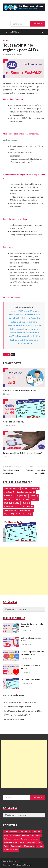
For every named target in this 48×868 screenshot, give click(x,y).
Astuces (6, 41)
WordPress (17, 865)
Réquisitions (31, 842)
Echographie (36, 835)
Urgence (40, 846)
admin (22, 54)
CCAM (28, 832)
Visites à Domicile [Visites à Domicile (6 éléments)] (24, 514)
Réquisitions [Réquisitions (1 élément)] (10, 507)
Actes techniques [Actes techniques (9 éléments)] (12, 488)
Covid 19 (26, 835)
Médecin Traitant (11, 842)
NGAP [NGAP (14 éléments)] (26, 503)
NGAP (22, 842)
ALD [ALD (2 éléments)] (25, 488)
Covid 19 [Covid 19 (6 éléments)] (9, 496)
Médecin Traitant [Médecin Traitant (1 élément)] (12, 503)
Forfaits (24, 839)
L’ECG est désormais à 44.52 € (17, 715)
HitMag (28, 865)
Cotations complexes (12, 835)
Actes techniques (11, 832)
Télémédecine (29, 846)
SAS (40, 842)
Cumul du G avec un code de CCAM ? (20, 390)
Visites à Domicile (11, 850)
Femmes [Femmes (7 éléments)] (9, 499)
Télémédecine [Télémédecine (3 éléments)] (26, 510)
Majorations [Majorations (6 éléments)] (32, 499)
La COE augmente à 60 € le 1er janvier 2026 (32, 653)
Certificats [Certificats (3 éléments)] (9, 492)
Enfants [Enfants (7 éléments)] (34, 496)
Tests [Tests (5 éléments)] (29, 507)
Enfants (7, 839)
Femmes (16, 839)
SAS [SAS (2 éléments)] (21, 507)
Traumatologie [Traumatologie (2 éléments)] (11, 510)
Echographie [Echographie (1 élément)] (22, 496)
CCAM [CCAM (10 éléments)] (34, 488)
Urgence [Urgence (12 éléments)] (9, 514)
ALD (13, 354)
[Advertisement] (24, 571)
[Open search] (42, 32)
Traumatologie (16, 846)
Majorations (34, 839)
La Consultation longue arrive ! (18, 707)
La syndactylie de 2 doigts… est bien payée (23, 453)
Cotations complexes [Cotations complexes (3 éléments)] (26, 492)
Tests (6, 846)
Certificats (37, 832)
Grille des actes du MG (14, 422)
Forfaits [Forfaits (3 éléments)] (20, 499)
